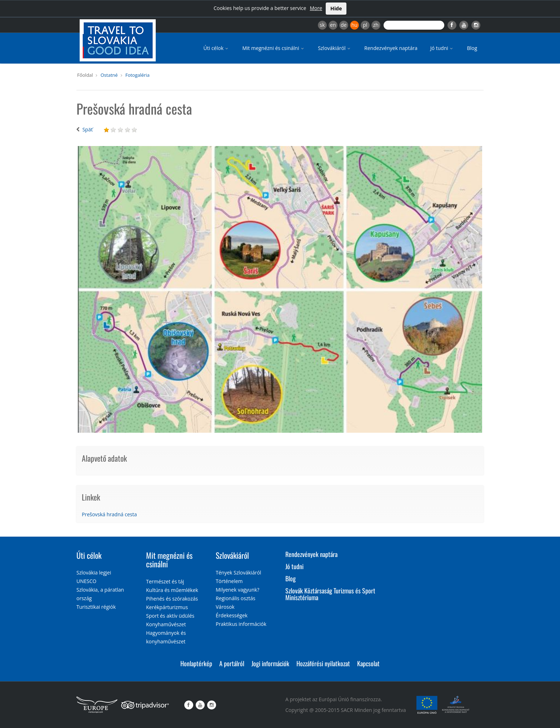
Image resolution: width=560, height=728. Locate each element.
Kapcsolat (368, 663)
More (316, 8)
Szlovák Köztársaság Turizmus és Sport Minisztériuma (330, 594)
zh (376, 25)
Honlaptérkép (196, 663)
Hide (336, 8)
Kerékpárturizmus (167, 607)
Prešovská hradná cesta (109, 514)
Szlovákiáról (335, 48)
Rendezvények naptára (391, 48)
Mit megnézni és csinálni (274, 48)
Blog (472, 48)
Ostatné (109, 75)
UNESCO (86, 581)
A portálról (232, 663)
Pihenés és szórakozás (172, 599)
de (344, 25)
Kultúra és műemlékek (172, 590)
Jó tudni (442, 48)
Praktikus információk (241, 624)
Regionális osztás (236, 598)
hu (354, 25)
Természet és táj (165, 581)
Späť (88, 129)
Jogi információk (270, 663)
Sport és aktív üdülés (170, 616)
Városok (225, 607)
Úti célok (217, 48)
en (333, 25)
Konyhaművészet (166, 624)
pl (365, 25)
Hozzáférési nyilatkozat (323, 663)
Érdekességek (232, 615)
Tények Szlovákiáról (238, 573)
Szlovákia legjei (94, 573)
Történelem (229, 581)
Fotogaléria (137, 75)
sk (322, 25)
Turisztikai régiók (96, 607)
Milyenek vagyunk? (237, 590)
